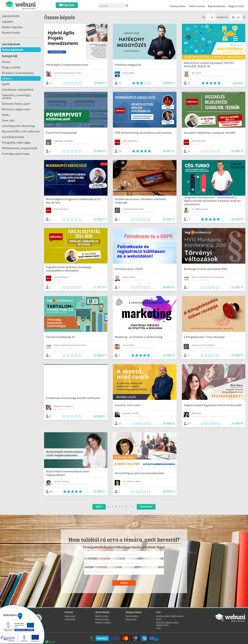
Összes (6, 62)
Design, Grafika (11, 67)
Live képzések (11, 44)
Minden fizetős (11, 33)
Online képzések (13, 50)
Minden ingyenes (12, 27)
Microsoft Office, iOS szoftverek (21, 131)
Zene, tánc (8, 120)
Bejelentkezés (217, 6)
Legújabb (7, 21)
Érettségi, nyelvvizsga (16, 154)
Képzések (67, 5)
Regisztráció (236, 6)
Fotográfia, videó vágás (16, 142)
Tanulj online (177, 6)
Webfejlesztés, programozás (20, 148)
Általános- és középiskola (18, 73)
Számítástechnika (13, 137)
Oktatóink (70, 619)
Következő (146, 507)
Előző (99, 507)
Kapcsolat (70, 616)
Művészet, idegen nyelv (16, 109)
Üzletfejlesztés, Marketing (18, 126)
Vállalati (7, 78)
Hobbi (6, 115)
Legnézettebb (11, 16)
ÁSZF (159, 619)
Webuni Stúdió (103, 623)
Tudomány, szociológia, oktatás (16, 96)
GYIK (158, 628)
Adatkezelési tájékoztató (170, 616)
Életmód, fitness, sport (16, 104)
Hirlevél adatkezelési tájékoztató (167, 624)
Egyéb (6, 84)
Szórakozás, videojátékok (18, 89)
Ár (236, 17)
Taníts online (197, 6)
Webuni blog (102, 619)
